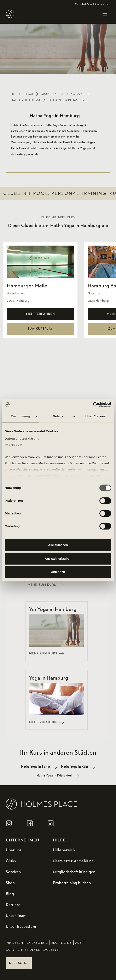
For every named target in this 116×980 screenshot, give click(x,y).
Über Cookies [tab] (95, 416)
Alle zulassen (58, 545)
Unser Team (16, 916)
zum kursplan (40, 329)
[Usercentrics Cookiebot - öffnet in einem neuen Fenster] (93, 405)
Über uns (14, 850)
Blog (10, 894)
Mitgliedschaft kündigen (74, 872)
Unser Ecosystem (21, 927)
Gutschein (81, 4)
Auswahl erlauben (58, 558)
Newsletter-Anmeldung (73, 861)
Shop (90, 4)
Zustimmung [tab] (20, 416)
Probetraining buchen (72, 883)
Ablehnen (58, 572)
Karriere (13, 905)
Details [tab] (58, 416)
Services (13, 872)
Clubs (11, 861)
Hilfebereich (101, 4)
